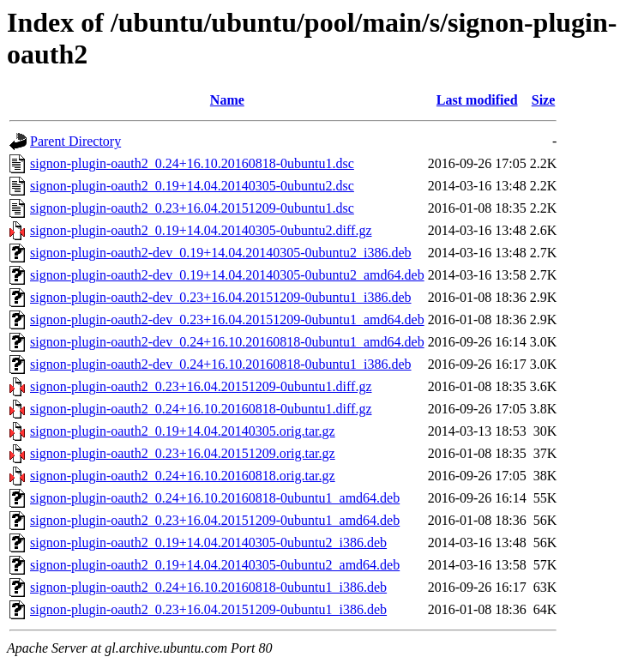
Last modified (477, 100)
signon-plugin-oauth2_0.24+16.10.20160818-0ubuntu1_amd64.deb (215, 498)
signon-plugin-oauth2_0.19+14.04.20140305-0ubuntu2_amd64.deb (215, 565)
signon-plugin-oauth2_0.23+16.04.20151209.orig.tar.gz (183, 453)
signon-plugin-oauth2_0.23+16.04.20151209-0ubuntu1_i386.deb (208, 609)
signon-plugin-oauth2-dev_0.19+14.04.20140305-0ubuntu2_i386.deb (221, 253)
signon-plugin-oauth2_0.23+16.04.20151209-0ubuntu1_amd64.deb (215, 520)
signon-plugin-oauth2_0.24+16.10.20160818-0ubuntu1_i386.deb (208, 587)
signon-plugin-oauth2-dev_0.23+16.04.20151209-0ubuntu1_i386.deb (221, 297)
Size (544, 100)
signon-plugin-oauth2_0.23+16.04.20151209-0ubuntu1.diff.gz (201, 386)
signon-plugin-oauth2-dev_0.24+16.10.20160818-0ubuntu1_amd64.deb (227, 342)
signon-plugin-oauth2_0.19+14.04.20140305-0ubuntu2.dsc (192, 186)
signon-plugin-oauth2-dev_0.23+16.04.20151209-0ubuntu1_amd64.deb (227, 319)
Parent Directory (75, 141)
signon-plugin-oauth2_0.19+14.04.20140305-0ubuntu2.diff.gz (201, 230)
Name (227, 100)
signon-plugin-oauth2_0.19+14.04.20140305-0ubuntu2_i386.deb (208, 542)
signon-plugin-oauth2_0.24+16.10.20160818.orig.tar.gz (183, 476)
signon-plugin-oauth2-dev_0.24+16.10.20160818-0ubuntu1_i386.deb (221, 364)
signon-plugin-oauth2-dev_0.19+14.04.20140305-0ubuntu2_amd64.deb (227, 275)
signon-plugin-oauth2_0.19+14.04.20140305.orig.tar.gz (183, 431)
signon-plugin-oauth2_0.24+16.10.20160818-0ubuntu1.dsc (192, 163)
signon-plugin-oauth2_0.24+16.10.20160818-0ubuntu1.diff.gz (201, 409)
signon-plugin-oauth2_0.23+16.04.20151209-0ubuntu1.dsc (192, 208)
